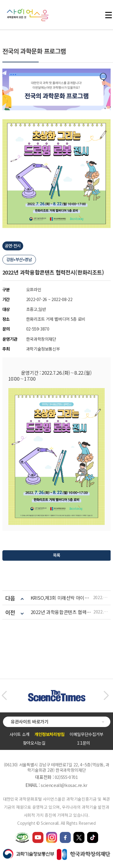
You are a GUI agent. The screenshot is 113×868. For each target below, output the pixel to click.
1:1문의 (84, 743)
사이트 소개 (19, 734)
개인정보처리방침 (50, 734)
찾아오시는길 (34, 743)
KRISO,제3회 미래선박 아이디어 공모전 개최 (62, 598)
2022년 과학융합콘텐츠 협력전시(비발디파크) (62, 612)
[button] (4, 696)
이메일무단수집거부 (87, 734)
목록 (56, 555)
